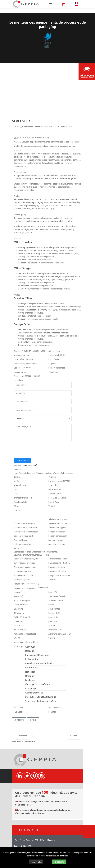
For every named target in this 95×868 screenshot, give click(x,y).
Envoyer (22, 460)
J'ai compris (59, 862)
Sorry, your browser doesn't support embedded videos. (48, 90)
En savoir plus (36, 862)
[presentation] (35, 449)
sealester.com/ (29, 465)
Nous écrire (25, 846)
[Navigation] (50, 4)
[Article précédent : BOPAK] (22, 736)
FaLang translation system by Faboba (23, 741)
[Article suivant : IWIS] (74, 736)
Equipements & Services (32, 127)
